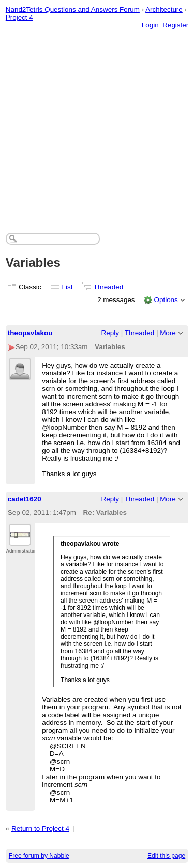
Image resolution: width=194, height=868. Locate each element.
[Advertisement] (97, 121)
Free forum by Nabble (39, 856)
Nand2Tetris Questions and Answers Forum (73, 10)
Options (166, 300)
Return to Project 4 (40, 828)
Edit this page (166, 856)
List (68, 287)
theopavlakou (30, 333)
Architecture (164, 10)
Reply (110, 333)
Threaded (109, 287)
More (168, 333)
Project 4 (19, 17)
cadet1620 (25, 499)
